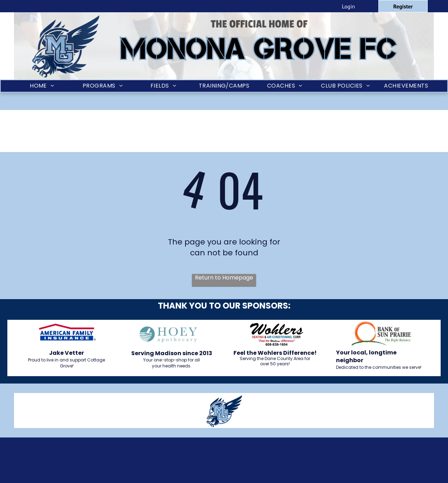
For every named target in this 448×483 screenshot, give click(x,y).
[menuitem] (42, 86)
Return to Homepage (224, 278)
